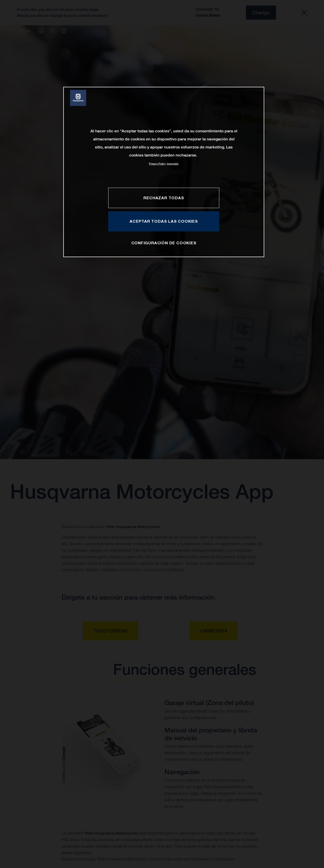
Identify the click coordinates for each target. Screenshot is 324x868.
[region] (164, 172)
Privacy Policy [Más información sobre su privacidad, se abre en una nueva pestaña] (157, 164)
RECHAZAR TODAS (164, 198)
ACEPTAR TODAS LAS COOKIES (164, 221)
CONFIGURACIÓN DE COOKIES (164, 243)
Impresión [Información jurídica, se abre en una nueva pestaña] (173, 164)
